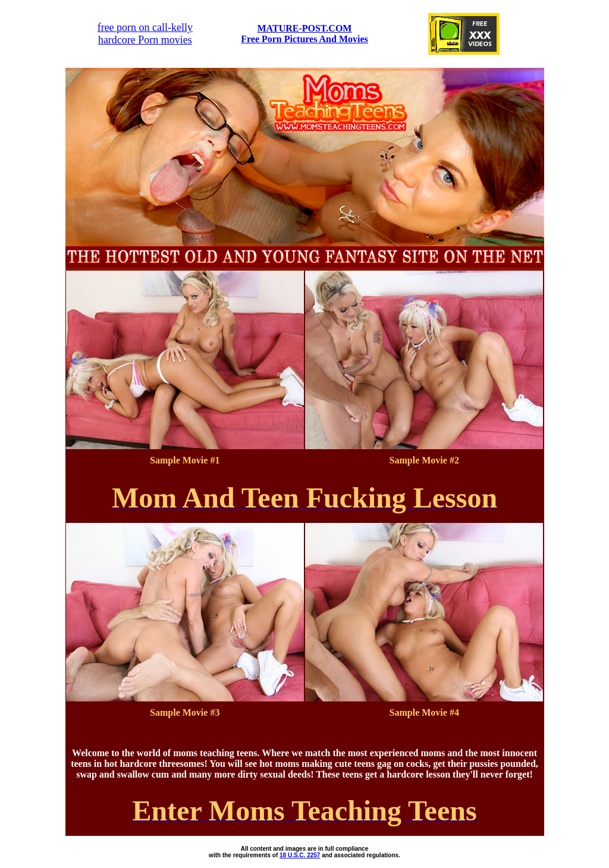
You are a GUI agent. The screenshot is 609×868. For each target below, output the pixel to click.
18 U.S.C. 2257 (300, 855)
